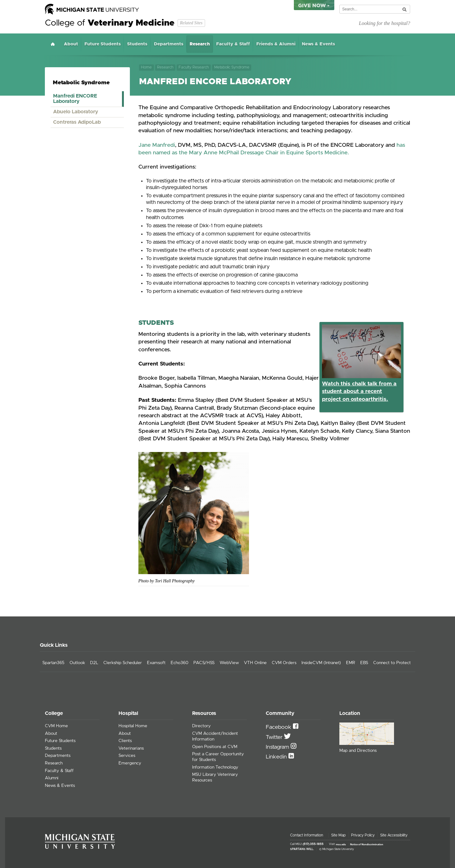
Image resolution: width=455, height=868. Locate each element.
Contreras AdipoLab (77, 122)
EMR (351, 663)
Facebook (279, 727)
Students (137, 44)
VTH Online (255, 663)
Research (200, 44)
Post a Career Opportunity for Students (218, 757)
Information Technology (215, 767)
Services (127, 756)
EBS (364, 663)
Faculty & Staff (233, 44)
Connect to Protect (392, 663)
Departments (169, 44)
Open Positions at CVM (215, 747)
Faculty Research (194, 67)
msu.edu (341, 844)
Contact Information (307, 835)
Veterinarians (131, 748)
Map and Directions (358, 751)
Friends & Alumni (276, 44)
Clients (125, 741)
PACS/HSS (204, 663)
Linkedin (277, 757)
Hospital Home (133, 726)
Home (53, 44)
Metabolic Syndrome (232, 67)
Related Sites (191, 23)
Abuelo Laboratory (76, 112)
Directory (201, 726)
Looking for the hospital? (385, 23)
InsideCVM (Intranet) (321, 663)
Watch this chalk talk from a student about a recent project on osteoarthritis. (359, 392)
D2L (94, 663)
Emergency (130, 763)
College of (110, 23)
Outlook (77, 663)
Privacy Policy (363, 835)
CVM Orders (284, 663)
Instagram (278, 747)
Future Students (103, 44)
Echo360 (179, 663)
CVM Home (56, 726)
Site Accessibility (394, 835)
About (71, 44)
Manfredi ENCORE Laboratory (75, 99)
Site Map (338, 835)
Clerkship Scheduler (123, 663)
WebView (229, 663)
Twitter (275, 737)
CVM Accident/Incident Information (215, 736)
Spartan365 (53, 663)
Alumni (52, 778)
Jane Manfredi (157, 145)
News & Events (318, 44)
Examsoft (156, 663)
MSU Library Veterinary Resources (215, 777)
